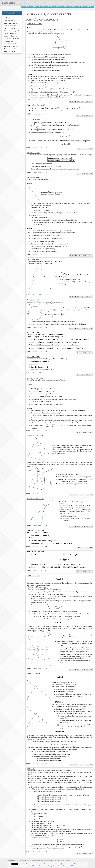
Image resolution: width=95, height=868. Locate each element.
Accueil (24, 7)
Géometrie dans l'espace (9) (12, 36)
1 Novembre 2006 (37, 100)
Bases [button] (60, 3)
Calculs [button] (38, 3)
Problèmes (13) (9, 41)
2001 (52, 7)
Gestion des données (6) (12, 38)
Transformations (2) (10, 49)
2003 (61, 7)
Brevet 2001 (12, 13)
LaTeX (71, 101)
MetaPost (77, 101)
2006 (74, 7)
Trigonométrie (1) (9, 51)
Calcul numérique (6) (10, 23)
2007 (78, 7)
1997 (34, 7)
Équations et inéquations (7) (13, 28)
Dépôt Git (70, 3)
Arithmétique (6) (9, 18)
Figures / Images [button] (25, 3)
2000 (47, 7)
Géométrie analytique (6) (12, 31)
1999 (43, 7)
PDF (91, 101)
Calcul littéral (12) (9, 21)
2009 (87, 7)
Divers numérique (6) (11, 26)
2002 (56, 7)
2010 (92, 7)
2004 (65, 7)
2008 (83, 7)
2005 (69, 7)
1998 (38, 7)
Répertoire (85, 101)
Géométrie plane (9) (10, 33)
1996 (30, 7)
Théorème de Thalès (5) (11, 46)
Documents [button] (49, 3)
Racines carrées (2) (10, 44)
